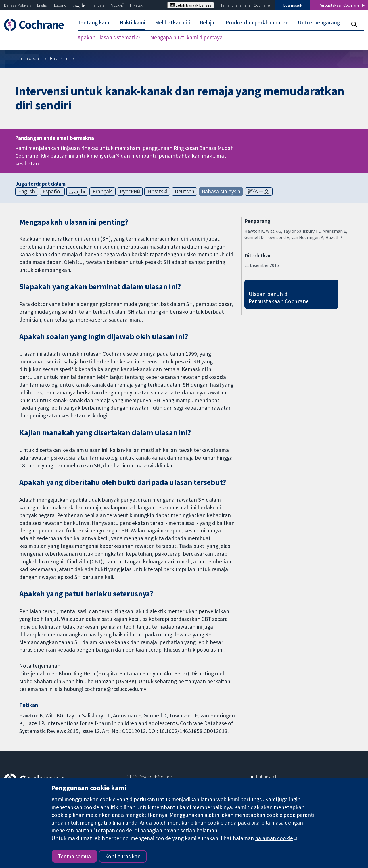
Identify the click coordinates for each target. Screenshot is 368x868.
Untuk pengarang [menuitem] (319, 22)
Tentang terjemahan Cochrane (245, 5)
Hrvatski (137, 5)
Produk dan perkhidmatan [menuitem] (257, 22)
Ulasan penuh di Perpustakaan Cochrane (279, 298)
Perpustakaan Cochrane (339, 5)
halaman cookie (274, 838)
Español (61, 5)
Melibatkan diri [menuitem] (173, 22)
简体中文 (258, 191)
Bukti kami (60, 58)
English (43, 5)
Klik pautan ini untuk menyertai (78, 156)
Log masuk (293, 5)
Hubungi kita (267, 777)
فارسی (79, 5)
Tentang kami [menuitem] (94, 22)
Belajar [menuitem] (208, 22)
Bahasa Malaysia (18, 5)
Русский (117, 5)
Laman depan (28, 58)
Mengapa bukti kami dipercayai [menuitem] (187, 37)
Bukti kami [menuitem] (133, 22)
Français (97, 5)
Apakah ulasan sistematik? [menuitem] (109, 37)
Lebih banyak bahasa (191, 5)
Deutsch (185, 191)
